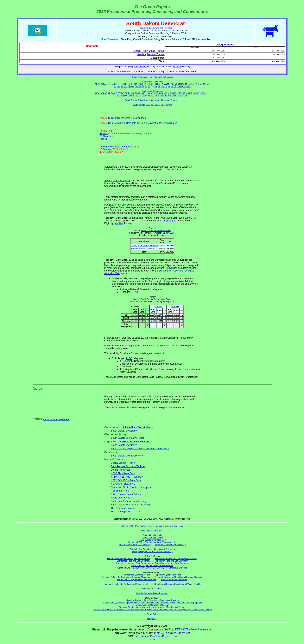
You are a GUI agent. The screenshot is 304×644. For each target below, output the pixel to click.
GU (139, 84)
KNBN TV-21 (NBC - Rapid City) (127, 477)
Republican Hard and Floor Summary (172, 563)
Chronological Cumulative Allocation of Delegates (152, 549)
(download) (152, 619)
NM (119, 86)
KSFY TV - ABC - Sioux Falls (126, 480)
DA (122, 84)
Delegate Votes (225, 45)
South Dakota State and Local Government (152, 105)
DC (126, 84)
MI (176, 84)
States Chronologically (142, 77)
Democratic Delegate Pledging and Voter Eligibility (127, 584)
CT (119, 84)
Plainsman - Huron (120, 491)
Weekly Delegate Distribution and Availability (152, 552)
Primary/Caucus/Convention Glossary (152, 605)
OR (136, 86)
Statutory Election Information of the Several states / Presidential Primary (152, 607)
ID (147, 84)
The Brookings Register (123, 508)
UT (166, 86)
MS (190, 84)
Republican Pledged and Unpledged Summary (176, 558)
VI (172, 86)
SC (149, 86)
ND (201, 84)
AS (106, 84)
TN (156, 86)
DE (129, 84)
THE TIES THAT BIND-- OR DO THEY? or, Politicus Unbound (159, 568)
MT (194, 84)
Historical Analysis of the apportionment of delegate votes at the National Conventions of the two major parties (152, 603)
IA (145, 84)
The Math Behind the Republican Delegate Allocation (179, 577)
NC (197, 84)
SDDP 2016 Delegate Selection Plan (127, 118)
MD (169, 84)
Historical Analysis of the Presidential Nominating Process (152, 600)
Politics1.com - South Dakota (126, 494)
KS (155, 84)
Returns (104, 134)
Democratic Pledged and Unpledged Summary (129, 558)
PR (143, 86)
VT (175, 86)
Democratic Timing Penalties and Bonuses (137, 579)
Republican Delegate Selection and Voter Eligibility (178, 584)
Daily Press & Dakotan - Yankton (128, 466)
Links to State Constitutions (137, 427)
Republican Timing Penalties (174, 579)
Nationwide (155, 235)
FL (133, 84)
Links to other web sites (56, 420)
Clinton (158, 306)
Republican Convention (152, 91)
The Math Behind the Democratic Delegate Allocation (126, 577)
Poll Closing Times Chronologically (135, 545)
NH (208, 84)
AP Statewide (106, 136)
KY (159, 84)
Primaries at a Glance (152, 589)
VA (169, 86)
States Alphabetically (163, 77)
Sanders (175, 306)
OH (129, 86)
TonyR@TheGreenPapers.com (172, 633)
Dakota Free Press (121, 470)
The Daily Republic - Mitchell (126, 512)
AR (102, 84)
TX (159, 86)
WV (185, 86)
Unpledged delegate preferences (116, 147)
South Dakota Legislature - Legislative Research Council (140, 449)
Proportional (140, 67)
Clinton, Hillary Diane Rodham (149, 51)
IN (152, 84)
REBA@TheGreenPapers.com (194, 629)
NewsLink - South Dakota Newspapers (131, 487)
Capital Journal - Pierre (123, 463)
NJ (115, 86)
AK (96, 84)
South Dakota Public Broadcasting (129, 501)
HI (142, 84)
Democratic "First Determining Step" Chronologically (152, 542)
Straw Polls (152, 614)
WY (189, 86)
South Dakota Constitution (124, 431)
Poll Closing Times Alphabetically (170, 545)
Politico (103, 139)
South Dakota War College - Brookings (131, 505)
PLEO (134, 292)
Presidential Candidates (152, 531)
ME (173, 84)
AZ (109, 84)
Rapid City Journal (120, 498)
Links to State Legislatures (135, 442)
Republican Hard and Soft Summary (171, 561)
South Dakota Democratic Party (127, 456)
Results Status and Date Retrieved (152, 593)
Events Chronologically (152, 538)
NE (205, 84)
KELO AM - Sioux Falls (123, 473)
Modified (177, 67)
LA (162, 84)
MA (165, 84)
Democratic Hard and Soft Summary (133, 561)
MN (179, 84)
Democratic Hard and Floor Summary (133, 563)
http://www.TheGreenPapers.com (156, 636)
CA (112, 84)
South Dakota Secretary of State (156, 230)
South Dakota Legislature (124, 445)
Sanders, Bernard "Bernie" (151, 54)
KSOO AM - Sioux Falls (123, 484)
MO (183, 84)
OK (133, 86)
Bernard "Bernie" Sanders (142, 249)
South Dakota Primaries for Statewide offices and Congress (152, 100)
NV (122, 86)
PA (140, 86)
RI (146, 86)
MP (187, 84)
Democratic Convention (152, 82)
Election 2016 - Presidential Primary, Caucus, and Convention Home (152, 526)
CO (116, 84)
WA (178, 86)
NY (126, 86)
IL (150, 84)
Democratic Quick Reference (137, 575)
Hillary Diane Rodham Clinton (144, 246)
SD (153, 96)
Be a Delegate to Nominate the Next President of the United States (143, 123)
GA (136, 84)
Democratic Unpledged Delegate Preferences (152, 565)
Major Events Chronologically (152, 540)
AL (99, 84)
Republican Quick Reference (168, 575)
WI (182, 86)
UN (162, 86)
